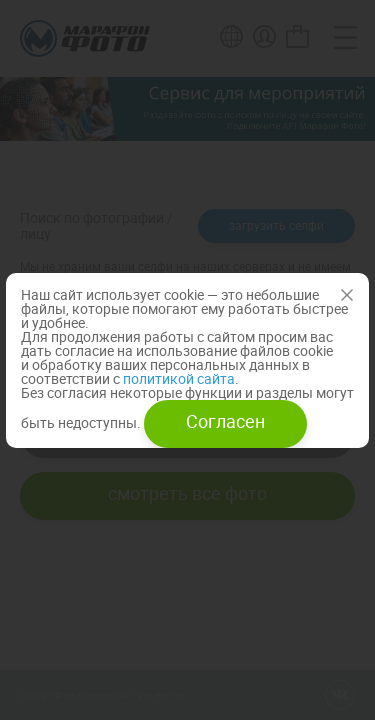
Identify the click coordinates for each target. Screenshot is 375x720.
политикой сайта (177, 378)
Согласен (225, 421)
